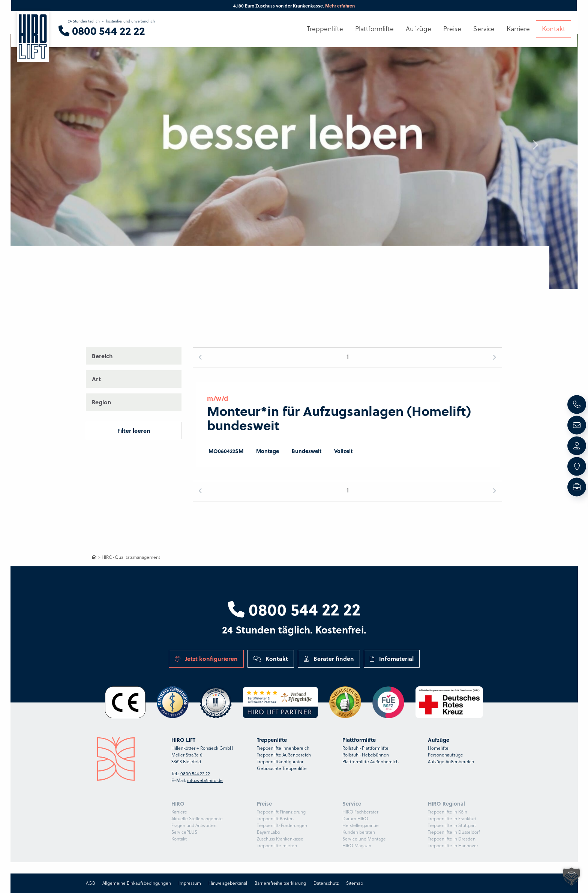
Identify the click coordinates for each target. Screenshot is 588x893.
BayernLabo (268, 832)
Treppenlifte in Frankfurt (452, 819)
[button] (535, 145)
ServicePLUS (184, 832)
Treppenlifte (325, 29)
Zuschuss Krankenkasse (280, 839)
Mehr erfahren (340, 6)
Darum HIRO (355, 819)
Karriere (179, 812)
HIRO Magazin (357, 846)
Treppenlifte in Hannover (453, 846)
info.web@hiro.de (205, 780)
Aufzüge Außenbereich (451, 762)
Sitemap (355, 883)
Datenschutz (326, 883)
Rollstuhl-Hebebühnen (366, 755)
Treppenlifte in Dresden (452, 839)
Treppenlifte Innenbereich (283, 748)
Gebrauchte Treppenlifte (282, 768)
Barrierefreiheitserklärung (280, 883)
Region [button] (102, 402)
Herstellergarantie (361, 825)
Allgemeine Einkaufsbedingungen (137, 883)
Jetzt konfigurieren (206, 658)
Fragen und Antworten (194, 825)
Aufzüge (418, 29)
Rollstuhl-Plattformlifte (365, 748)
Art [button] (96, 379)
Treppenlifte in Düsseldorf (454, 832)
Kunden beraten (359, 832)
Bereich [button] (102, 356)
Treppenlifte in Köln (448, 812)
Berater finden (329, 658)
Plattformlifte (374, 29)
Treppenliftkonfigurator (280, 762)
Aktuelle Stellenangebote (197, 819)
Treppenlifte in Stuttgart (452, 825)
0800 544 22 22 (294, 609)
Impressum (190, 883)
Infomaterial (392, 658)
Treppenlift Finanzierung (281, 812)
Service (484, 29)
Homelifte (438, 748)
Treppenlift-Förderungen (282, 825)
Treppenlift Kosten (275, 819)
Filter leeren (134, 430)
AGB (90, 883)
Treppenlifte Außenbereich (284, 755)
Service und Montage (364, 839)
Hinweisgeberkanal (228, 883)
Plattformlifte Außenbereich (370, 762)
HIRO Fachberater (360, 812)
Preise (452, 29)
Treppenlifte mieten (277, 846)
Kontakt (271, 658)
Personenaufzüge (445, 755)
